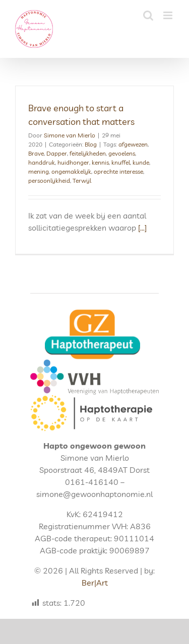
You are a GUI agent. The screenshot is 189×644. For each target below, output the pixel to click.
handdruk (42, 162)
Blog (91, 144)
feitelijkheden (88, 153)
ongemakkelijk (71, 171)
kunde (141, 162)
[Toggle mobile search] (148, 15)
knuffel (121, 162)
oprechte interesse (118, 171)
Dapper (57, 153)
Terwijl (82, 181)
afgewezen (133, 144)
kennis (100, 162)
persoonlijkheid (49, 181)
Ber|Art (95, 583)
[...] (142, 228)
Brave (36, 153)
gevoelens (122, 153)
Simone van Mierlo (70, 135)
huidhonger (73, 162)
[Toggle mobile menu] (169, 15)
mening (39, 171)
